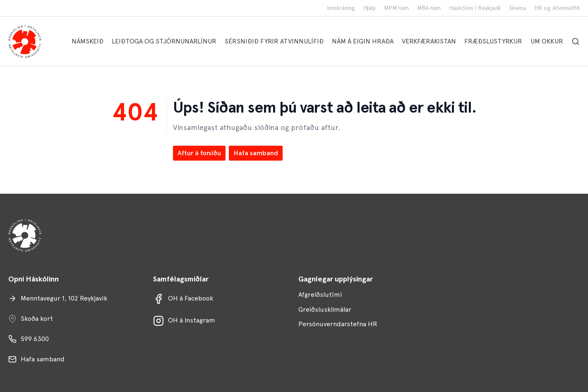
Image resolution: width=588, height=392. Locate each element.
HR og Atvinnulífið (557, 8)
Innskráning (341, 8)
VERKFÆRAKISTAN (429, 41)
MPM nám (396, 8)
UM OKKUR (547, 41)
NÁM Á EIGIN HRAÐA (363, 41)
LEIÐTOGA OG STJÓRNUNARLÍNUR (164, 41)
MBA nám (429, 8)
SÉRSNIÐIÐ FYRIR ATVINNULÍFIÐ (274, 41)
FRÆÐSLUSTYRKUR (493, 41)
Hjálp (370, 8)
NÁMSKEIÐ (88, 41)
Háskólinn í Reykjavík (475, 8)
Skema (518, 8)
